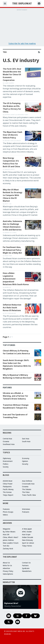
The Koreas (7, 492)
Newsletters (27, 571)
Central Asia (7, 439)
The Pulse (26, 492)
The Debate (27, 489)
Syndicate (26, 568)
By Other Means (9, 532)
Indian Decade (28, 537)
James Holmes (8, 540)
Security (25, 464)
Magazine (7, 529)
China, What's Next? (11, 537)
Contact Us (26, 563)
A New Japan (27, 529)
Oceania (6, 441)
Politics (6, 464)
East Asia (26, 439)
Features (6, 509)
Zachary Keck (8, 549)
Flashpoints (7, 487)
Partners (25, 565)
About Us (6, 563)
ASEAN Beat (8, 481)
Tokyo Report (8, 495)
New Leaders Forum (11, 543)
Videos (5, 515)
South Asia (26, 441)
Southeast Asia (9, 444)
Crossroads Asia (28, 484)
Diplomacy (7, 458)
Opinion (25, 461)
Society (6, 467)
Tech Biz (6, 546)
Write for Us (7, 565)
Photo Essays (8, 512)
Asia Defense (27, 481)
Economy (26, 458)
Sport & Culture (28, 543)
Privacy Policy (8, 571)
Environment (8, 461)
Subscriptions (8, 574)
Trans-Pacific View (29, 495)
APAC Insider (27, 532)
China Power (8, 484)
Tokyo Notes (27, 546)
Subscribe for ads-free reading (22, 43)
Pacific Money (8, 489)
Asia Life (6, 534)
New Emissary (27, 540)
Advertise (6, 568)
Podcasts (26, 512)
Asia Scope (26, 534)
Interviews (26, 509)
